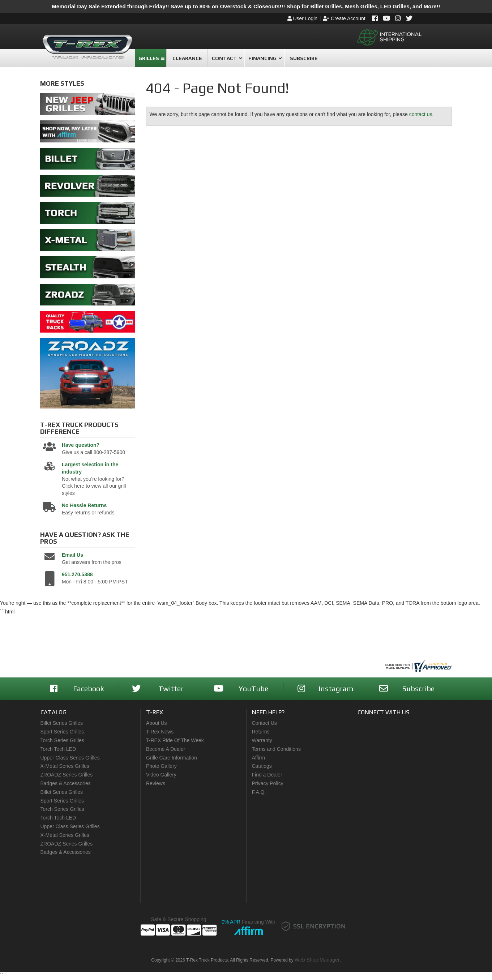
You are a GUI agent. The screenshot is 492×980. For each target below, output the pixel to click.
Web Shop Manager (317, 960)
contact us (421, 114)
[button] (151, 58)
